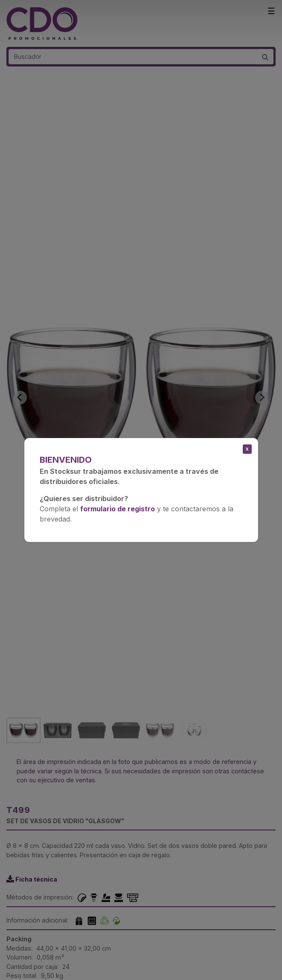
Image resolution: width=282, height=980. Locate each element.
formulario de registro (118, 509)
